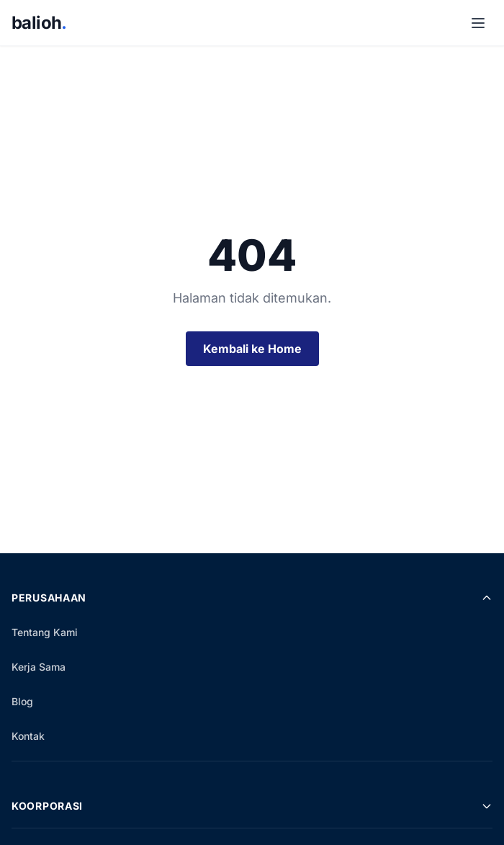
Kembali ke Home (252, 349)
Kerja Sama (39, 667)
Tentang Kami (45, 632)
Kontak (28, 736)
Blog (22, 701)
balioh (39, 23)
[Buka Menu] (478, 23)
